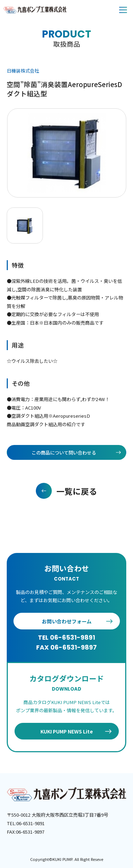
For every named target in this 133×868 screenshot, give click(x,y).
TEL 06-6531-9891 (66, 637)
